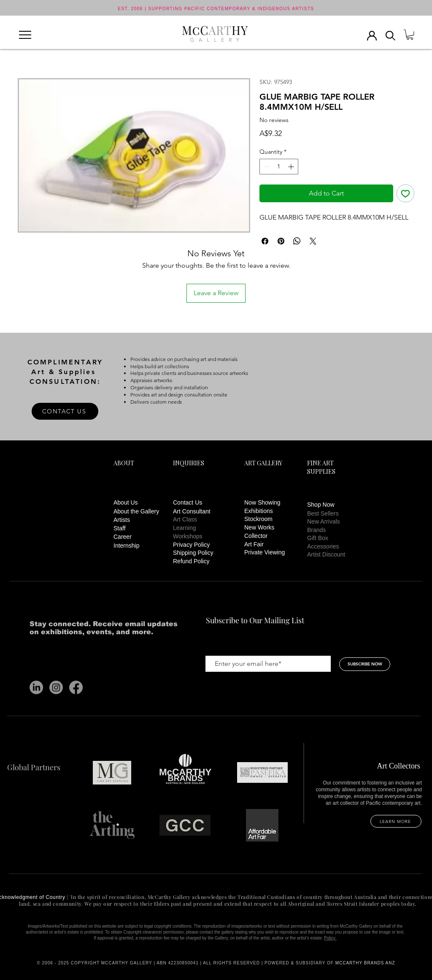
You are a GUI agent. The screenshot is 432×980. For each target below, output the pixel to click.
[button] (25, 35)
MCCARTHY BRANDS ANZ (365, 963)
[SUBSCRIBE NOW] (365, 664)
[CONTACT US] (65, 411)
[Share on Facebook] (265, 241)
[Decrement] (266, 167)
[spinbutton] (279, 167)
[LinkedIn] (36, 687)
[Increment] (292, 167)
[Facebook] (76, 687)
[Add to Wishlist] (405, 193)
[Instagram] (56, 687)
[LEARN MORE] (396, 821)
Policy (330, 938)
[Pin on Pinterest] (281, 241)
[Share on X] (313, 241)
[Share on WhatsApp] (297, 241)
